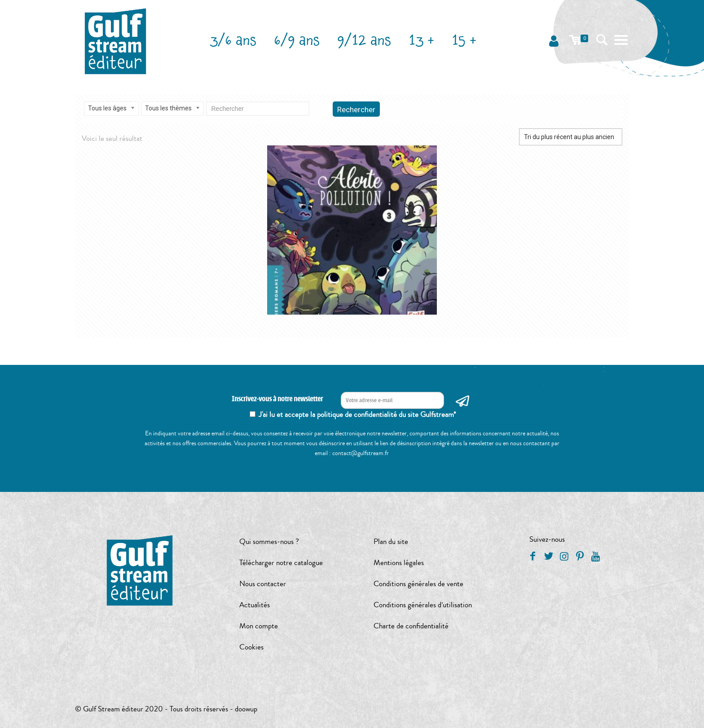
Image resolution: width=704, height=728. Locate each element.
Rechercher (356, 110)
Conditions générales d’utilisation (423, 605)
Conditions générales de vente (418, 584)
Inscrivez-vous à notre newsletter (277, 399)
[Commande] (571, 137)
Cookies (251, 647)
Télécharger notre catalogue (281, 563)
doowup (246, 709)
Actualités (255, 605)
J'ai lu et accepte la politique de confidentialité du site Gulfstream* (357, 414)
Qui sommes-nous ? (269, 542)
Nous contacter (263, 584)
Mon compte (259, 626)
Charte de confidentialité (411, 626)
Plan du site (391, 542)
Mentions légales (399, 563)
